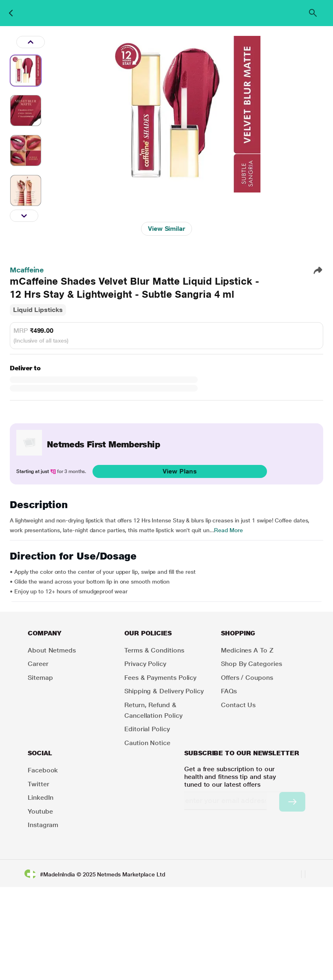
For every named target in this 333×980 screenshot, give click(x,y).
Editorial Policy (147, 729)
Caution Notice (147, 743)
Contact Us (238, 705)
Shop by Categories (251, 664)
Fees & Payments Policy (160, 678)
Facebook (43, 770)
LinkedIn (41, 797)
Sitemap (40, 678)
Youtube (40, 811)
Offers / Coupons (247, 678)
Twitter (38, 784)
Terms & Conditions (154, 650)
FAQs (229, 691)
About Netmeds (52, 650)
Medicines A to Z (247, 650)
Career (38, 664)
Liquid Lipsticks (38, 310)
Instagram (43, 825)
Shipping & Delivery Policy (164, 691)
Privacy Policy (145, 664)
